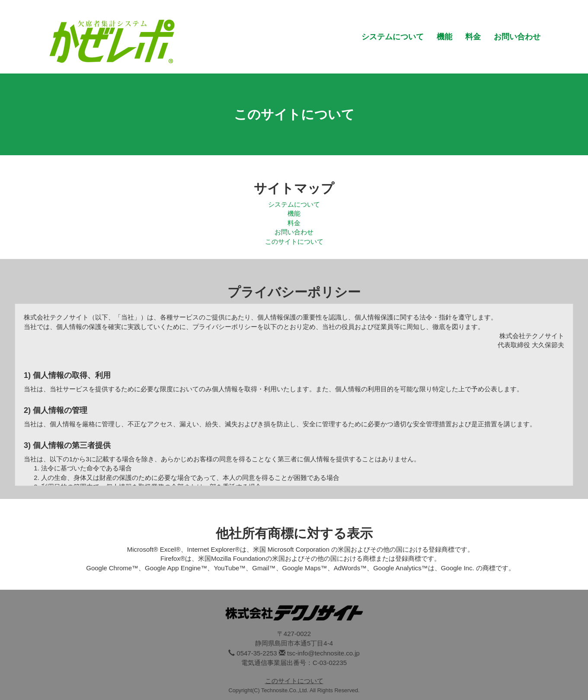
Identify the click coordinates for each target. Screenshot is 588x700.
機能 (444, 37)
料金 (473, 37)
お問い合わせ (517, 37)
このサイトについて (294, 241)
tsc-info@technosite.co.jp (323, 653)
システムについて (393, 37)
